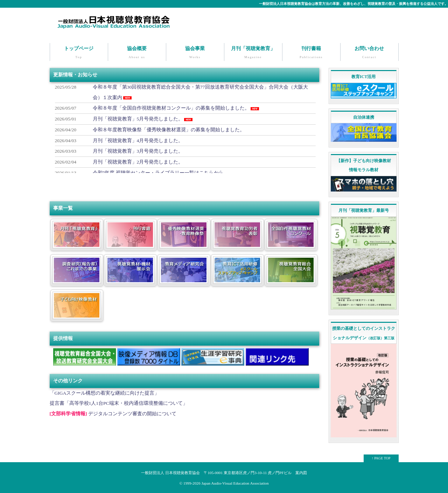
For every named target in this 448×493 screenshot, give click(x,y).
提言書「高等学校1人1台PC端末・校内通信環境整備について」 (119, 403)
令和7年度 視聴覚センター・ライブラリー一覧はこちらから (158, 172)
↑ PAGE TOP (381, 457)
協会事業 (195, 53)
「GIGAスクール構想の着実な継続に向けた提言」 (105, 392)
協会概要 (137, 53)
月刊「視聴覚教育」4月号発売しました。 (138, 140)
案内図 (301, 472)
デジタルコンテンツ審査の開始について (132, 413)
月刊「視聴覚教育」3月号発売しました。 (138, 151)
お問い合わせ (369, 53)
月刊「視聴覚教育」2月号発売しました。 (138, 161)
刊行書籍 (311, 53)
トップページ (79, 53)
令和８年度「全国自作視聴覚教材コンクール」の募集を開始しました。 (171, 108)
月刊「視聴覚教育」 (253, 53)
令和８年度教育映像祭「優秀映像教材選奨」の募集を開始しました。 (169, 129)
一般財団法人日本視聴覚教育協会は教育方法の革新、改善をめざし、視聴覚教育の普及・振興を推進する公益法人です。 (353, 4)
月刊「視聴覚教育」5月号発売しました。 (138, 119)
